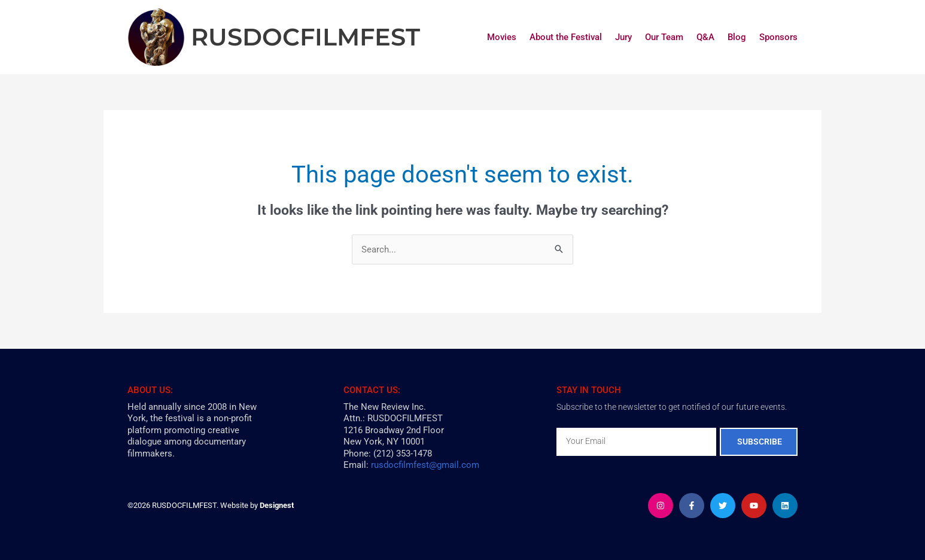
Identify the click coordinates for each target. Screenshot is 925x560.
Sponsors (778, 37)
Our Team (664, 37)
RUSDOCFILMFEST (305, 37)
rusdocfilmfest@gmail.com (425, 465)
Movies (502, 37)
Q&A (705, 37)
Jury (623, 37)
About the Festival (566, 37)
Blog (737, 37)
